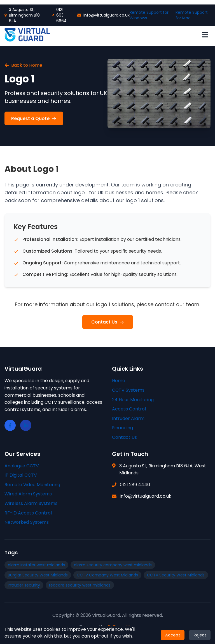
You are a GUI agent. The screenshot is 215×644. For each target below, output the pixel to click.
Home (119, 381)
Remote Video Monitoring (32, 485)
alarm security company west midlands (113, 565)
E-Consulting (122, 627)
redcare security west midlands (80, 585)
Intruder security (24, 585)
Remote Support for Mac (192, 15)
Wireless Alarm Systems (31, 503)
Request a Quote (34, 118)
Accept (173, 638)
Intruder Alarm (128, 418)
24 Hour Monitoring (133, 400)
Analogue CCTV (22, 466)
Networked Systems (27, 522)
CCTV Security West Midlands (176, 575)
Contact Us (108, 322)
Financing (122, 428)
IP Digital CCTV (21, 475)
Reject (200, 638)
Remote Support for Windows (149, 15)
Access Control (129, 409)
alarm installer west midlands (36, 565)
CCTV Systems (128, 390)
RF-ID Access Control (28, 513)
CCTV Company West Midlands (107, 575)
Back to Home (23, 65)
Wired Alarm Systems (28, 494)
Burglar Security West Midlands (38, 575)
